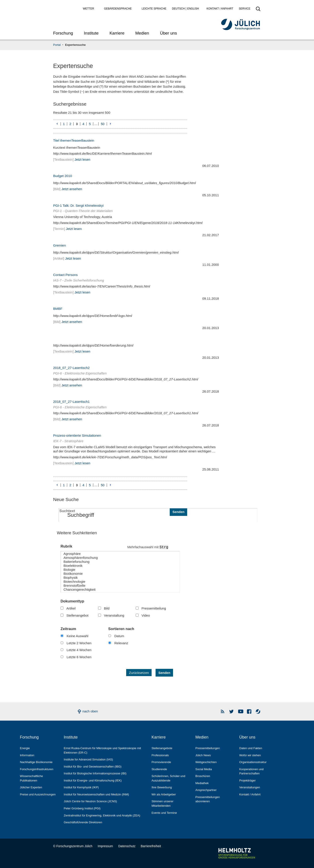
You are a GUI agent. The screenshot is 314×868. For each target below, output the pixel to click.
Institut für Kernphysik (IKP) (81, 787)
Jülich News (203, 755)
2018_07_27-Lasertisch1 (71, 402)
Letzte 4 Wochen (79, 650)
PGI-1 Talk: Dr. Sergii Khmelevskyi (78, 205)
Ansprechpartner (206, 790)
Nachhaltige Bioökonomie (36, 762)
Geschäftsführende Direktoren (83, 822)
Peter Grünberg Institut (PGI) (82, 808)
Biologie (120, 570)
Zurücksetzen (139, 673)
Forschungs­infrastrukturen (37, 769)
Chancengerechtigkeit (120, 590)
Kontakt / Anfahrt (220, 9)
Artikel (71, 608)
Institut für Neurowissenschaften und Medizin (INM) (96, 794)
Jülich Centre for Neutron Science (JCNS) (90, 801)
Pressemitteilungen (208, 748)
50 (103, 124)
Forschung (63, 33)
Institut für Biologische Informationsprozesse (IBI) (95, 773)
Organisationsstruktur (253, 762)
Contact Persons (66, 275)
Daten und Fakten (251, 748)
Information (27, 755)
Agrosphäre (120, 554)
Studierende (159, 769)
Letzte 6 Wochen (79, 657)
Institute (91, 33)
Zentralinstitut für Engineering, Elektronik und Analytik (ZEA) (102, 815)
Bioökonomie (120, 574)
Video (146, 615)
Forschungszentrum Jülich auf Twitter (232, 711)
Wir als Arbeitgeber (164, 794)
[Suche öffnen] (258, 10)
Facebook (249, 711)
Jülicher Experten (31, 787)
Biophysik (120, 578)
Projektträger (248, 780)
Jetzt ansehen (72, 189)
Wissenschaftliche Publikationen (31, 778)
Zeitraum (68, 629)
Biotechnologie (120, 582)
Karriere (117, 33)
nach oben (90, 711)
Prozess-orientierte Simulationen (77, 435)
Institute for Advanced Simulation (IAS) (88, 759)
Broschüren (203, 776)
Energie (25, 748)
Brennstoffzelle (120, 586)
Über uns (168, 33)
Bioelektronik (120, 566)
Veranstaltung (114, 615)
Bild (107, 608)
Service (245, 9)
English (193, 9)
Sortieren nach (121, 629)
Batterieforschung (120, 562)
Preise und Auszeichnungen (38, 794)
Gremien (60, 245)
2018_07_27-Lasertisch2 (71, 368)
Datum (119, 636)
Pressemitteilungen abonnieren (208, 799)
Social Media (204, 769)
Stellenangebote (162, 748)
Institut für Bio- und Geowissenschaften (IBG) (93, 767)
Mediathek (202, 783)
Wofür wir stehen (250, 755)
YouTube (241, 711)
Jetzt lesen (82, 159)
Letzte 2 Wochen (79, 643)
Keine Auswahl (78, 636)
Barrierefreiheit (151, 846)
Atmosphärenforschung (120, 558)
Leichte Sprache (154, 9)
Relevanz (121, 643)
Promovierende (161, 762)
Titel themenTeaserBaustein (74, 140)
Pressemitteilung (154, 608)
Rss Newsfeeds (223, 711)
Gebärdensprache (118, 9)
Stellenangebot (77, 615)
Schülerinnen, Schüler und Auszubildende (168, 778)
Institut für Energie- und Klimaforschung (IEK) (93, 780)
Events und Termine (164, 813)
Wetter (88, 9)
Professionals (160, 755)
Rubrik (66, 546)
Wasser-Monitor (258, 711)
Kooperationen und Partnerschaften (251, 771)
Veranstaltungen (250, 787)
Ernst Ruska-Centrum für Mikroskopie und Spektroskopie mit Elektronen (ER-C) (102, 750)
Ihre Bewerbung (162, 787)
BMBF (58, 309)
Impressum (105, 846)
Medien (142, 33)
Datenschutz (127, 846)
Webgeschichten (206, 762)
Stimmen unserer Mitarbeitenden (163, 803)
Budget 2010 (63, 176)
